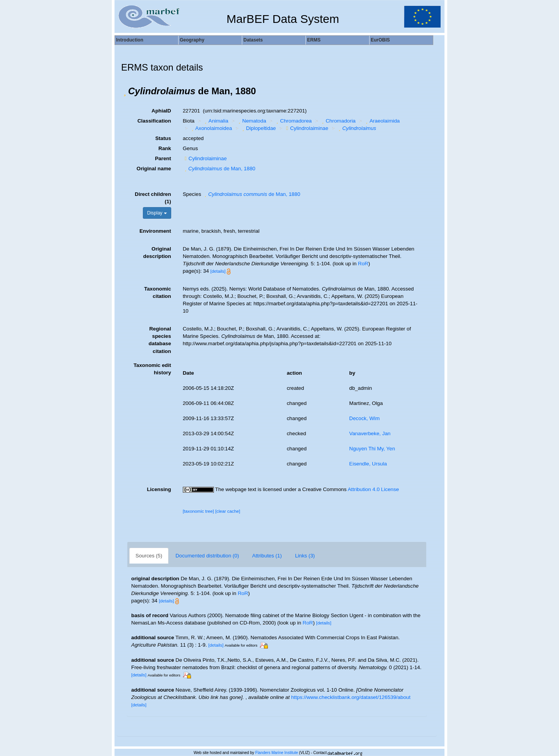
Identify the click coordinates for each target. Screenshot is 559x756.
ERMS (314, 40)
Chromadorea (293, 121)
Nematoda (252, 121)
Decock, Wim (365, 418)
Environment (155, 231)
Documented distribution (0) (207, 556)
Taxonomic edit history (152, 369)
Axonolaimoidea (211, 128)
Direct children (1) (153, 198)
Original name (154, 169)
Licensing (159, 489)
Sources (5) (149, 556)
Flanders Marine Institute (277, 753)
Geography (192, 40)
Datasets (253, 40)
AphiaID (161, 111)
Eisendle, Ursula (368, 464)
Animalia (216, 121)
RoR (363, 264)
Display (157, 213)
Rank (165, 148)
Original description (157, 253)
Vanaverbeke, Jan (370, 433)
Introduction (130, 40)
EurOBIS (380, 40)
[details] (218, 271)
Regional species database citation (160, 340)
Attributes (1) (267, 556)
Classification (154, 121)
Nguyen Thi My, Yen (372, 449)
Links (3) (305, 556)
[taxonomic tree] (199, 511)
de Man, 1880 (219, 169)
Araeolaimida (382, 121)
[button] (125, 91)
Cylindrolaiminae (306, 128)
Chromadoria (338, 121)
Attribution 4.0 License (373, 489)
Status (163, 138)
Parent (163, 158)
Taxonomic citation (157, 292)
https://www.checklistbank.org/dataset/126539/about (351, 697)
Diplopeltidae (258, 128)
